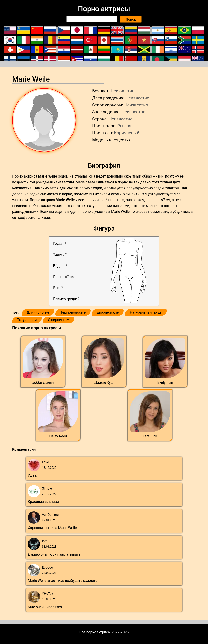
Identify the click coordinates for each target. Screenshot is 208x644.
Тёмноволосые (73, 312)
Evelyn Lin (165, 382)
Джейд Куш (104, 382)
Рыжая (124, 126)
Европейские (108, 312)
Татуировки (27, 320)
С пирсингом (59, 320)
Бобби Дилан (43, 382)
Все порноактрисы (95, 632)
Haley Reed (58, 436)
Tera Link (150, 436)
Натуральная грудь (146, 312)
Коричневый (127, 133)
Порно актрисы (104, 9)
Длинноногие (38, 312)
